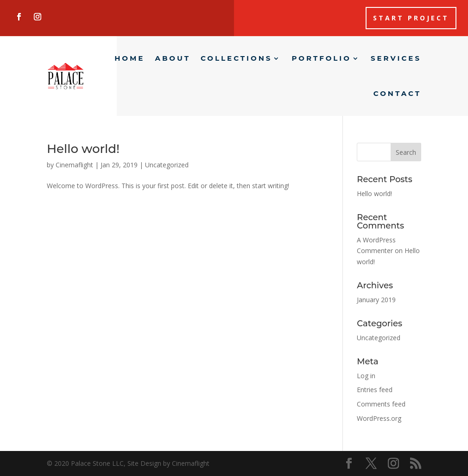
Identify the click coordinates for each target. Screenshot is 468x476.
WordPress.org (379, 418)
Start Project (411, 18)
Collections (236, 58)
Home (130, 58)
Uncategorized (167, 165)
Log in (366, 376)
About (173, 58)
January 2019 (376, 300)
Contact (397, 93)
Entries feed (375, 390)
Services (396, 58)
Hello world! (83, 149)
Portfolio (321, 58)
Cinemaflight (74, 165)
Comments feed (381, 404)
